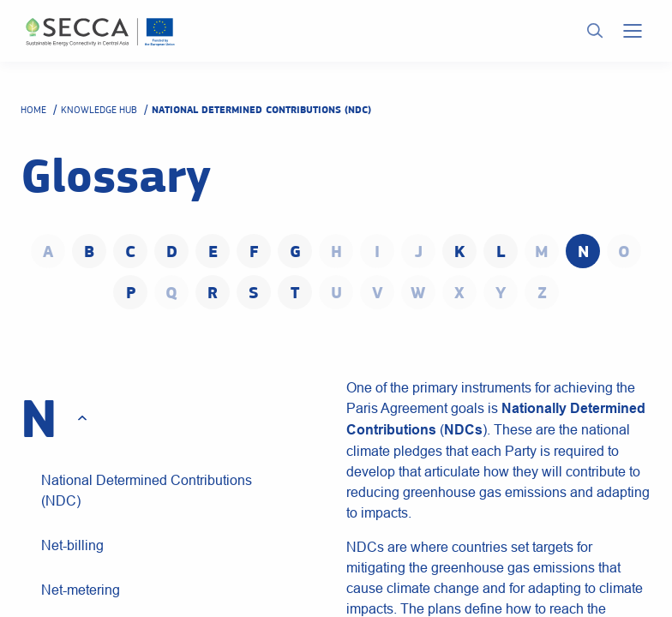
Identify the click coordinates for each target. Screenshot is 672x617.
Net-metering (81, 590)
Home (33, 110)
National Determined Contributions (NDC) (147, 490)
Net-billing (72, 545)
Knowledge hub (99, 110)
